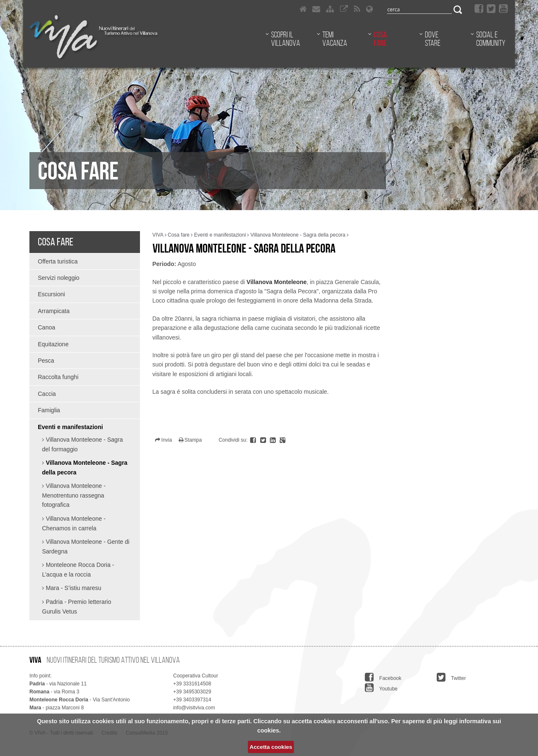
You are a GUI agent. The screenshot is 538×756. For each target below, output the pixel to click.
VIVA (158, 235)
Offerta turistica (58, 261)
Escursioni (51, 294)
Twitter (451, 677)
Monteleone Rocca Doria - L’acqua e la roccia (78, 570)
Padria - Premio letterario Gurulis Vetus (77, 607)
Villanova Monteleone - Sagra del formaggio (82, 444)
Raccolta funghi (58, 377)
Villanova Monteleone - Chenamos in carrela (74, 523)
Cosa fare (380, 39)
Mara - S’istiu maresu (73, 588)
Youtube (381, 688)
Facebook (383, 677)
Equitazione (53, 344)
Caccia (47, 394)
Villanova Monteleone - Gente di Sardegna (86, 547)
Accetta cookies (271, 747)
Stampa (190, 440)
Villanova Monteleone (277, 282)
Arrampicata (54, 311)
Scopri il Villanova (286, 39)
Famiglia (49, 410)
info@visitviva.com (194, 708)
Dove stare (433, 39)
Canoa (46, 327)
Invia (164, 440)
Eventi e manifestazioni (70, 427)
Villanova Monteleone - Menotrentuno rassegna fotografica (74, 495)
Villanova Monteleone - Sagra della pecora (85, 468)
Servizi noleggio (59, 278)
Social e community (491, 39)
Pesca (46, 361)
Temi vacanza (335, 39)
